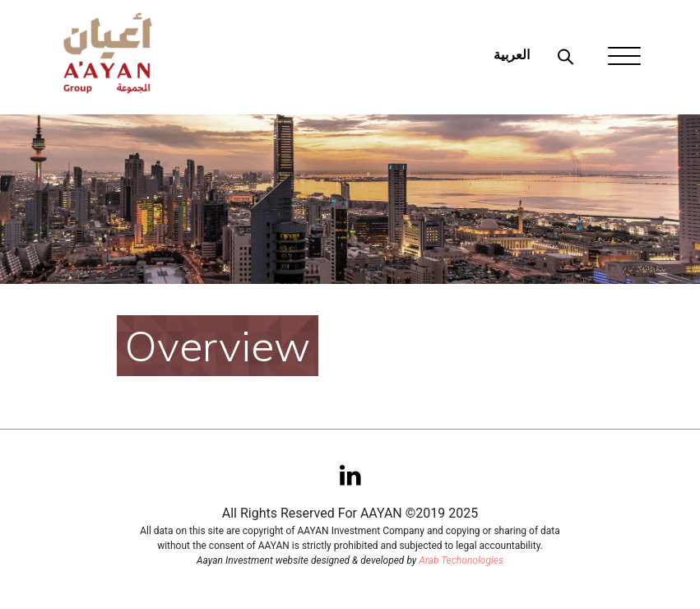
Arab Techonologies (461, 560)
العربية (512, 55)
